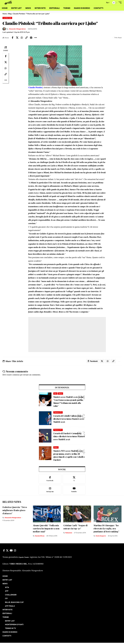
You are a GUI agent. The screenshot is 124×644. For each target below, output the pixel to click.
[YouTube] (11, 552)
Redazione (69, 534)
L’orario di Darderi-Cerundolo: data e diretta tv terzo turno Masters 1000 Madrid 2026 (69, 437)
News (60, 394)
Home (5, 14)
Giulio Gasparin (101, 537)
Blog (10, 14)
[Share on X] (17, 38)
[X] (74, 480)
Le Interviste (7, 18)
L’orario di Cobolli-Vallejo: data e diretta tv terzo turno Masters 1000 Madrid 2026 (69, 419)
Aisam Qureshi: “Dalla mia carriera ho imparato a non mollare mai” (46, 530)
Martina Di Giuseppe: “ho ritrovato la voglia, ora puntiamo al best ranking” (106, 530)
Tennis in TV (58, 413)
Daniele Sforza (40, 537)
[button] (103, 3)
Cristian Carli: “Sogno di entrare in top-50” (75, 528)
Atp (55, 394)
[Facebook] (50, 480)
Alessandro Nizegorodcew (19, 29)
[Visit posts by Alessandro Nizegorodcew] (4, 29)
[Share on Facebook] (13, 38)
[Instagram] (50, 491)
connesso (16, 375)
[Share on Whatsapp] (22, 38)
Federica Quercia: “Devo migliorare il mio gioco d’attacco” (15, 512)
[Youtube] (74, 491)
